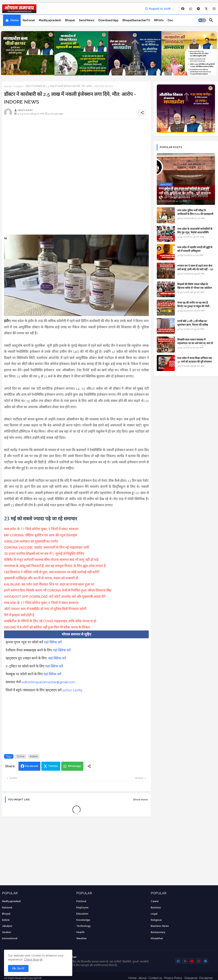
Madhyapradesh (50, 20)
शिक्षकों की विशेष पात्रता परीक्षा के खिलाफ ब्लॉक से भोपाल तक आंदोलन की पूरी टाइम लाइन (195, 288)
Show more (140, 800)
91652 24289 (72, 690)
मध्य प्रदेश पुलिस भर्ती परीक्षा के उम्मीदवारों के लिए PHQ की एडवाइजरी (195, 212)
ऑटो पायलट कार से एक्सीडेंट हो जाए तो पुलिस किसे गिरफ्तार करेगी (45, 609)
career (155, 901)
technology (84, 926)
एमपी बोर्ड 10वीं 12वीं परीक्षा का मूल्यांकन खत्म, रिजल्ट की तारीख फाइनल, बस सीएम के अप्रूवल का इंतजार (196, 325)
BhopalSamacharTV (136, 20)
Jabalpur (7, 926)
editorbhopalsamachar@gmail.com (48, 682)
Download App (108, 20)
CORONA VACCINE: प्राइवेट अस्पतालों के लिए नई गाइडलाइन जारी (46, 547)
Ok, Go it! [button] (18, 968)
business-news (160, 926)
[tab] (12, 20)
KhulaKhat (157, 938)
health (80, 932)
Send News (87, 20)
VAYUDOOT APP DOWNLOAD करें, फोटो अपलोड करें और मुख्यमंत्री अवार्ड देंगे (55, 597)
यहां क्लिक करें (53, 642)
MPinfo (159, 20)
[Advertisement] (76, 150)
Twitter (53, 766)
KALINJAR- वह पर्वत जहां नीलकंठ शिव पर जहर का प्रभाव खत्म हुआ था (49, 584)
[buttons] (183, 9)
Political (81, 901)
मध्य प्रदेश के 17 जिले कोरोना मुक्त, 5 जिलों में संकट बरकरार (41, 529)
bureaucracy (158, 932)
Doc (170, 20)
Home (15, 20)
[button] (202, 20)
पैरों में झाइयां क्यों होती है (19, 615)
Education (82, 914)
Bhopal (70, 20)
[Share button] (89, 766)
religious (156, 920)
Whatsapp (74, 766)
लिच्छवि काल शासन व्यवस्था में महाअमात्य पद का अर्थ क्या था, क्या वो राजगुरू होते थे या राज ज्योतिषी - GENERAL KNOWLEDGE (195, 345)
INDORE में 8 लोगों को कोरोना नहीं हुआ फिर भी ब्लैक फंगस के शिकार (47, 627)
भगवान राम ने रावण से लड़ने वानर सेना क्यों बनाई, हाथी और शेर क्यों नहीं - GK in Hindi (195, 269)
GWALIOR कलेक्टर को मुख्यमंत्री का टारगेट (31, 541)
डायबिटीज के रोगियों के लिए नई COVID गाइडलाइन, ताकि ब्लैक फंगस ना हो (50, 621)
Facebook (32, 766)
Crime (21, 756)
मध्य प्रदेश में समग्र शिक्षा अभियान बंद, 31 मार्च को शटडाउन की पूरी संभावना (195, 360)
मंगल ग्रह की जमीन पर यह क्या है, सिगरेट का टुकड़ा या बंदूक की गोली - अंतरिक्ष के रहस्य (194, 306)
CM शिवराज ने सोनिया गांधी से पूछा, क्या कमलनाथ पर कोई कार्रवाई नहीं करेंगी (52, 572)
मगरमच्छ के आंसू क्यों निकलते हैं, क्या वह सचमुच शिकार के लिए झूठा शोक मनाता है (55, 566)
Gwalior (7, 932)
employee (82, 908)
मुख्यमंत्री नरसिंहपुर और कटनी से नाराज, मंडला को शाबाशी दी (41, 578)
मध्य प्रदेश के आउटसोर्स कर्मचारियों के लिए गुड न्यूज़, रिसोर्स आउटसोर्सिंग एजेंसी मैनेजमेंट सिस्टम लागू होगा (195, 232)
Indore (18, 86)
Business (156, 908)
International (10, 938)
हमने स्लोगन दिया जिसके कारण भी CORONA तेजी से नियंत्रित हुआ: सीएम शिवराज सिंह (58, 590)
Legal (154, 914)
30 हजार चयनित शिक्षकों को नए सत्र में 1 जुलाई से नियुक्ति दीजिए (44, 554)
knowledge (83, 920)
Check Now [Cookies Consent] (31, 960)
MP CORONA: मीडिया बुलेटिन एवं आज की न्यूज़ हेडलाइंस (40, 535)
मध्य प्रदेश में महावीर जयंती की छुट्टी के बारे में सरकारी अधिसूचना (195, 249)
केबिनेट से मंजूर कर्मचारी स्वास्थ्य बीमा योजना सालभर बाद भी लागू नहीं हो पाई (51, 560)
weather (81, 938)
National (29, 20)
